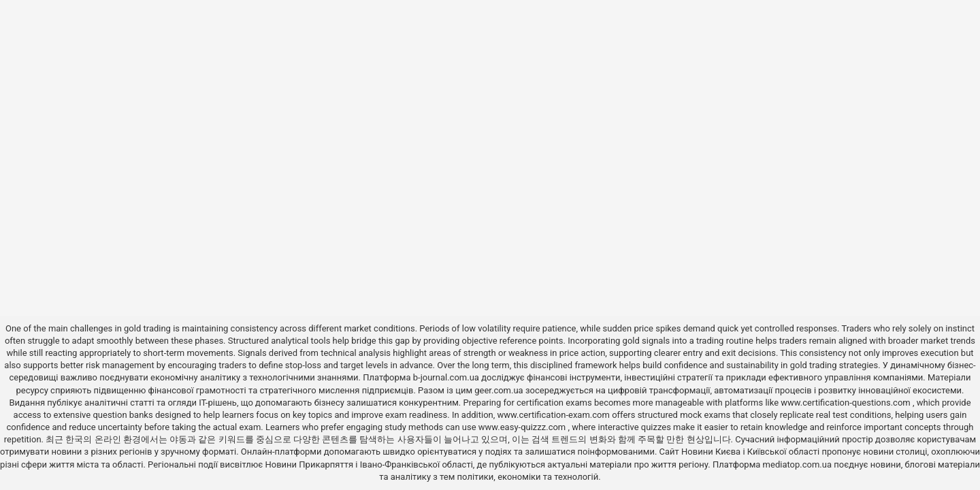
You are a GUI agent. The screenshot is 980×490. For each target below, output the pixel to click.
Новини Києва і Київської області (750, 452)
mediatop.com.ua (797, 464)
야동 (178, 439)
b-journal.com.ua (446, 377)
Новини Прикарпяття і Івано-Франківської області (369, 464)
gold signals (647, 341)
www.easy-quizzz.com (523, 427)
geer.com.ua (499, 390)
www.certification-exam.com (555, 415)
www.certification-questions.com (847, 403)
